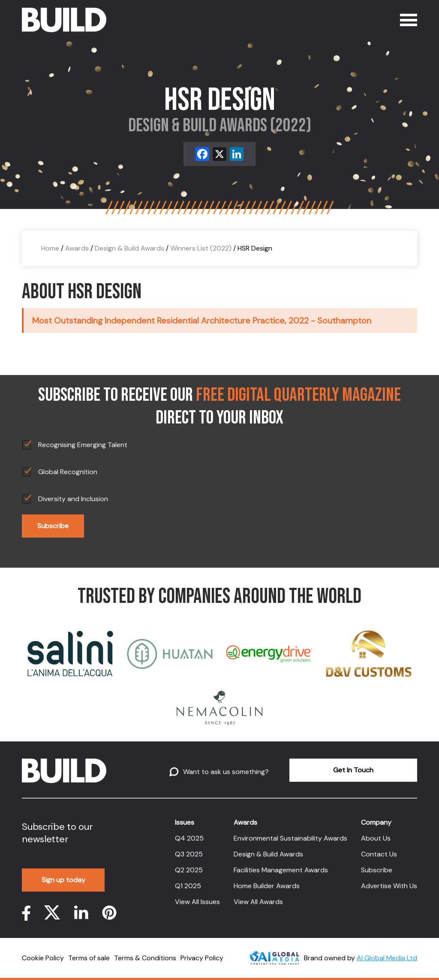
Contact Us (379, 854)
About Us (376, 838)
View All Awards (258, 902)
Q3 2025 (189, 854)
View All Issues (197, 902)
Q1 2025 (188, 886)
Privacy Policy (202, 958)
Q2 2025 (189, 870)
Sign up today (63, 880)
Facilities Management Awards (281, 870)
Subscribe (53, 526)
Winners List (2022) (201, 248)
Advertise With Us (389, 886)
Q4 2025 (189, 838)
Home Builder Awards (267, 886)
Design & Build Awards (129, 248)
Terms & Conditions (145, 958)
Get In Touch (353, 770)
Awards (77, 248)
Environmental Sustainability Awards (290, 838)
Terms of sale (89, 958)
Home (50, 248)
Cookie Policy (43, 958)
